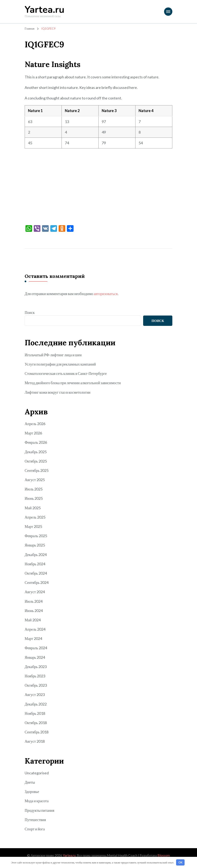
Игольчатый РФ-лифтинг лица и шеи (53, 355)
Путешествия (35, 820)
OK (180, 862)
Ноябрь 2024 (35, 564)
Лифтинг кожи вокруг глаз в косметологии (57, 392)
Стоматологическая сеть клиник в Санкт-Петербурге (66, 373)
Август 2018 (35, 741)
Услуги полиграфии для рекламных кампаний (60, 364)
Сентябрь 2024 (37, 582)
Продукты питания (39, 810)
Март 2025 (33, 526)
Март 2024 (33, 638)
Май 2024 (33, 620)
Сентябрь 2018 (37, 732)
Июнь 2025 (34, 498)
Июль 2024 (34, 601)
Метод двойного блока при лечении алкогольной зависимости (73, 383)
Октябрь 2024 (36, 573)
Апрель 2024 (35, 629)
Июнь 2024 (34, 611)
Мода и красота (37, 801)
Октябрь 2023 (36, 685)
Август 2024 (35, 592)
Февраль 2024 (36, 648)
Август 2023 (35, 695)
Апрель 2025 (35, 517)
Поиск (30, 312)
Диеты (30, 782)
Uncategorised (37, 773)
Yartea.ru (45, 10)
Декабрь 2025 (36, 452)
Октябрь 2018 (36, 723)
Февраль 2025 (36, 536)
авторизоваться (106, 294)
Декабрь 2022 (36, 704)
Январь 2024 (35, 657)
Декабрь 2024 (36, 555)
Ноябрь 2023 (35, 676)
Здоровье (32, 791)
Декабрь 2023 (36, 667)
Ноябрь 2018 (35, 713)
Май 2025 (33, 508)
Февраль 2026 (36, 442)
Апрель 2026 (35, 424)
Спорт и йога (35, 829)
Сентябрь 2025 (37, 470)
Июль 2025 (34, 489)
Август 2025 (35, 480)
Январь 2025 (35, 545)
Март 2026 (33, 433)
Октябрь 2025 (36, 461)
